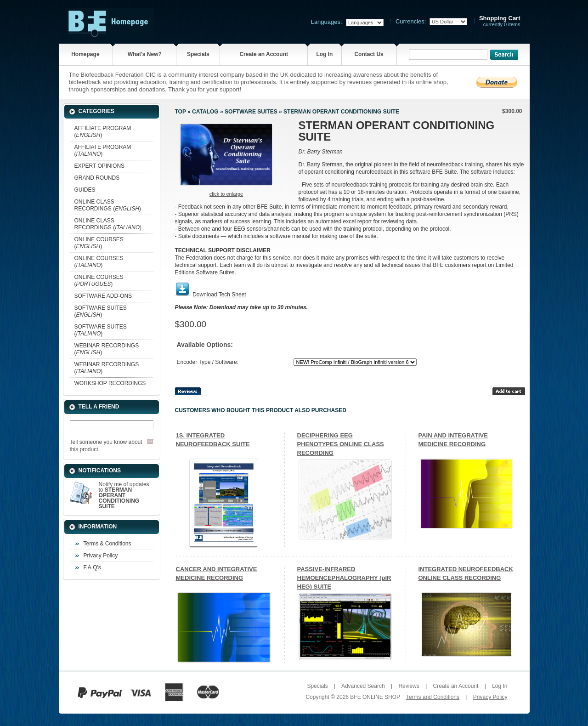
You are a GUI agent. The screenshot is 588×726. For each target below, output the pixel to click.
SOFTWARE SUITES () (101, 311)
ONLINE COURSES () (99, 243)
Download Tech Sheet (219, 295)
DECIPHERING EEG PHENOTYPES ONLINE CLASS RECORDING (341, 444)
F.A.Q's (92, 567)
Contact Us (369, 54)
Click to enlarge (226, 194)
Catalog (205, 112)
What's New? (145, 54)
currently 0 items (500, 21)
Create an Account (264, 54)
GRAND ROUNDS (97, 178)
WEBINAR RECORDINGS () (107, 349)
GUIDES (85, 190)
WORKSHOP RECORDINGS (110, 383)
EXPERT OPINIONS (100, 166)
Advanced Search (363, 686)
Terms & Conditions (107, 544)
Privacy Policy (101, 556)
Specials (198, 54)
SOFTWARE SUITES (251, 112)
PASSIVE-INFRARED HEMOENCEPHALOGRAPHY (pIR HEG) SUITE (344, 578)
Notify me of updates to (124, 495)
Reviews (409, 686)
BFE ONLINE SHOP (375, 697)
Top (181, 112)
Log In (324, 54)
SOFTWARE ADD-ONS (103, 296)
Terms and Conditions (433, 697)
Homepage (85, 54)
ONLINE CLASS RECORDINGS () (108, 205)
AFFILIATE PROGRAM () (103, 132)
